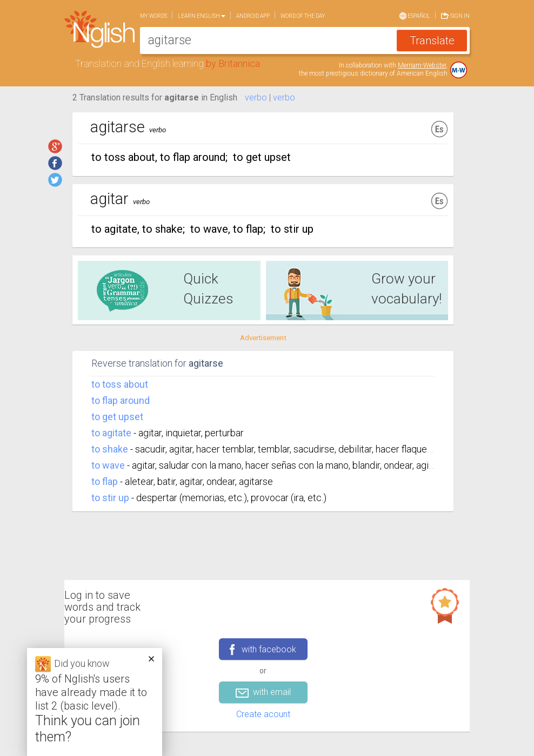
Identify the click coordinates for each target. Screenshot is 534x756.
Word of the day (303, 16)
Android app (253, 16)
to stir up (110, 498)
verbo (256, 97)
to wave (108, 465)
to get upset (117, 417)
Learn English (202, 16)
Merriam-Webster (422, 65)
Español (415, 15)
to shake (110, 449)
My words (153, 16)
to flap (105, 481)
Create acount (263, 714)
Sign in (455, 15)
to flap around (121, 400)
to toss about (120, 384)
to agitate (111, 433)
